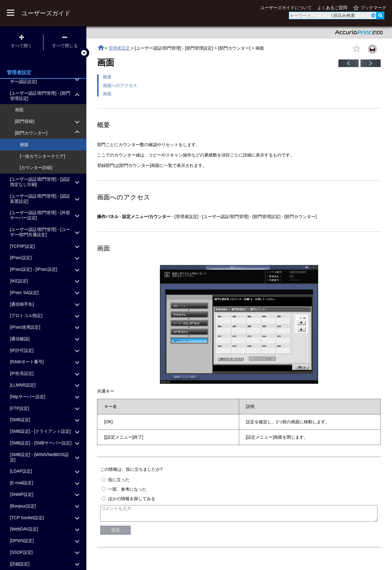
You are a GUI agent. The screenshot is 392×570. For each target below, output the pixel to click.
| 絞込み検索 (343, 15)
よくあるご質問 (332, 8)
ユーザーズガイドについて (286, 8)
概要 (107, 77)
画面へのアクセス (120, 85)
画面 (107, 94)
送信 (115, 533)
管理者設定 (120, 48)
